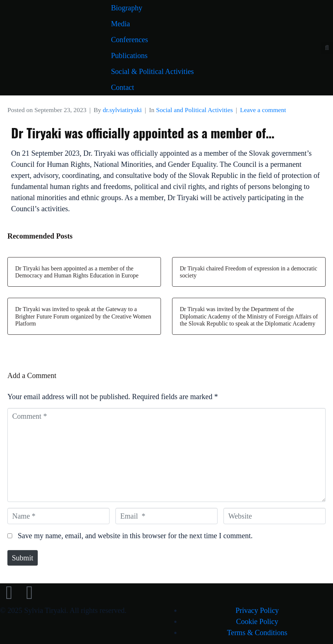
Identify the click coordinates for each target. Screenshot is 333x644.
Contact (122, 87)
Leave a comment (263, 110)
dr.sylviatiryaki (122, 110)
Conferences (129, 40)
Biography (127, 8)
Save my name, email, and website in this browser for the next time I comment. (135, 536)
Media (120, 24)
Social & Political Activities (152, 71)
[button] (327, 48)
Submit (23, 558)
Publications (129, 55)
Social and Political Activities (195, 110)
